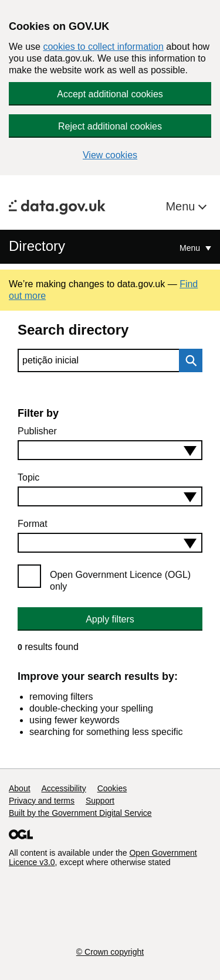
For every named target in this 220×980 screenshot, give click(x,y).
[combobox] (110, 450)
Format (33, 524)
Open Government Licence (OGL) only (120, 581)
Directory (37, 246)
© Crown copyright (110, 952)
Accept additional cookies (110, 94)
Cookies (112, 788)
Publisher (37, 431)
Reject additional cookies (110, 126)
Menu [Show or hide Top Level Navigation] (191, 248)
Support (100, 801)
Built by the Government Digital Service (80, 813)
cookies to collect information (103, 47)
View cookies (110, 155)
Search (188, 360)
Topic (28, 477)
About (20, 788)
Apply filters (110, 619)
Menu (182, 206)
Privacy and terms (42, 801)
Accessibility (63, 788)
